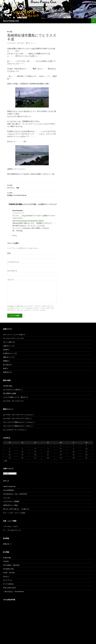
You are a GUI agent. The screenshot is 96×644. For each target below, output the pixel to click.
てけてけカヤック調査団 (11, 501)
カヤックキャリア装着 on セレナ (14, 422)
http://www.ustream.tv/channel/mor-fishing (28, 221)
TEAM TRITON (9, 572)
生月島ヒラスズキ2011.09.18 (32, 194)
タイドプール (8, 580)
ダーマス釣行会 (8, 584)
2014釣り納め (8, 386)
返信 (16, 236)
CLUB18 (6, 561)
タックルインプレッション (12, 338)
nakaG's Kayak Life (9, 486)
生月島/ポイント (9, 353)
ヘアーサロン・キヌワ (10, 526)
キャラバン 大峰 (32, 186)
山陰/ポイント (8, 345)
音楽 (5, 368)
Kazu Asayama (18, 210)
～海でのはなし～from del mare (13, 591)
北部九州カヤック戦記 (10, 505)
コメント (11, 279)
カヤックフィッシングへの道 (13, 334)
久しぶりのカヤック (10, 429)
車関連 (5, 361)
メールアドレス (13, 262)
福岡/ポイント (8, 357)
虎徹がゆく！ (8, 544)
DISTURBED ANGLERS (11, 565)
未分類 (5, 349)
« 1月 (5, 460)
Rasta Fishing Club (11, 21)
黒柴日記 (6, 372)
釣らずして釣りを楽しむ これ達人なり (16, 509)
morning (22, 43)
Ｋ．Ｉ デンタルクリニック (12, 530)
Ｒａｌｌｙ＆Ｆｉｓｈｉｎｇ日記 (14, 512)
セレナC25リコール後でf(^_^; (13, 389)
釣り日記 (10, 32)
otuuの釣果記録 (8, 490)
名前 (9, 253)
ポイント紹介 (8, 342)
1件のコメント (32, 43)
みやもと (6, 576)
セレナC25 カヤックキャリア (13, 401)
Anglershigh (7, 557)
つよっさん (7, 497)
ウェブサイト (12, 271)
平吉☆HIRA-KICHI (9, 587)
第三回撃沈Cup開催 (10, 393)
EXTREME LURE (8, 569)
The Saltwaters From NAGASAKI (15, 494)
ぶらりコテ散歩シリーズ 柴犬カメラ (16, 397)
